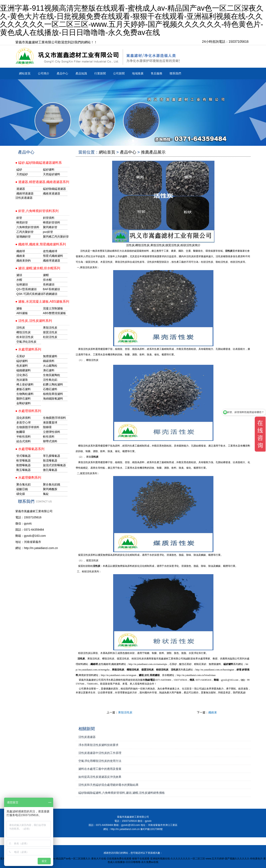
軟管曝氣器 (24, 460)
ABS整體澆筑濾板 (54, 313)
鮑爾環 (21, 432)
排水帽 (47, 280)
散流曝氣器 (50, 460)
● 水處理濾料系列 (28, 349)
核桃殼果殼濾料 (53, 394)
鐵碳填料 (49, 361)
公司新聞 (119, 73)
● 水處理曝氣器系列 (30, 449)
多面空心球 (24, 422)
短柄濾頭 (22, 284)
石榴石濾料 (50, 389)
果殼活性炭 (125, 712)
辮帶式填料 (50, 441)
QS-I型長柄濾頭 (26, 289)
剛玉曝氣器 (24, 470)
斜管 (19, 218)
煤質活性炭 (50, 332)
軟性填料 (49, 437)
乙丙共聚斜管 (25, 232)
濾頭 (19, 275)
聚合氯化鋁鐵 (52, 484)
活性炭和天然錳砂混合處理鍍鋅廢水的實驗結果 (108, 785)
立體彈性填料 (52, 432)
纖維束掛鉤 (24, 261)
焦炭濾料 (22, 366)
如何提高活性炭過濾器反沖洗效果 (100, 777)
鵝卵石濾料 (24, 399)
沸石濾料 (49, 370)
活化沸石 (22, 375)
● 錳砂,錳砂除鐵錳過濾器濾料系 (39, 163)
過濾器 (21, 189)
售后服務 (157, 73)
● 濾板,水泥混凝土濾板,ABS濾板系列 (42, 301)
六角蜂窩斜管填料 (28, 227)
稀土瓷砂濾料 (25, 384)
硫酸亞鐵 (22, 489)
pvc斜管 (48, 232)
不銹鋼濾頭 (50, 294)
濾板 (19, 308)
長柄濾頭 (49, 284)
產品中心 (62, 73)
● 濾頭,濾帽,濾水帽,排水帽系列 (38, 268)
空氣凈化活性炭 (26, 342)
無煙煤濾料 (50, 356)
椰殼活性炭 (24, 332)
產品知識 (81, 73)
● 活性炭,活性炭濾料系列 (34, 321)
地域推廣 (138, 73)
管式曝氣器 (24, 456)
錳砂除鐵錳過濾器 (54, 189)
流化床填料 (24, 418)
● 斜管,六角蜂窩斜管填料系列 (37, 211)
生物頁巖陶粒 (52, 375)
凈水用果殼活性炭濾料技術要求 (98, 745)
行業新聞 (100, 73)
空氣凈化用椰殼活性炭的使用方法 (100, 761)
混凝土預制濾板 (53, 308)
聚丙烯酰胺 (50, 489)
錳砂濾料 (22, 361)
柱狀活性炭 (50, 337)
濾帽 (46, 275)
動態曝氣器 (24, 465)
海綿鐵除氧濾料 (53, 399)
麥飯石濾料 (24, 389)
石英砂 (21, 356)
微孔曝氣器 (50, 470)
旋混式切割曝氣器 (54, 465)
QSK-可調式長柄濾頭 (29, 294)
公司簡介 (44, 73)
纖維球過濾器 (25, 193)
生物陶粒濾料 (25, 394)
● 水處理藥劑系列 (28, 478)
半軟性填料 (24, 437)
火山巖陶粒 (50, 366)
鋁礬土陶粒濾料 (53, 384)
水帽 (19, 280)
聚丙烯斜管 (50, 227)
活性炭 (21, 328)
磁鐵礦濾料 (24, 370)
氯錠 (46, 494)
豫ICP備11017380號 (152, 829)
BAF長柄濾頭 (51, 289)
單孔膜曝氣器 (52, 456)
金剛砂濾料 (24, 403)
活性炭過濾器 (87, 737)
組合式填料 (24, 441)
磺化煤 (21, 494)
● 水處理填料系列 (28, 411)
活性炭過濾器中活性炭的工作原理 (100, 753)
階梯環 (47, 427)
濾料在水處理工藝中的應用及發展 (100, 769)
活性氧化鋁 (50, 380)
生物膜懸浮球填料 (54, 418)
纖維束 (213, 712)
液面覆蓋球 (50, 422)
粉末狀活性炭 (25, 337)
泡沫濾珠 (22, 380)
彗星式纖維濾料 (53, 256)
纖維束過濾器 (52, 193)
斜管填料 (49, 218)
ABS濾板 (22, 313)
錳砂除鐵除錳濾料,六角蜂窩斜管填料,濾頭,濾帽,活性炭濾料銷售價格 (122, 793)
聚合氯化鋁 (24, 484)
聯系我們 (175, 73)
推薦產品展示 (153, 152)
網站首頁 (25, 73)
